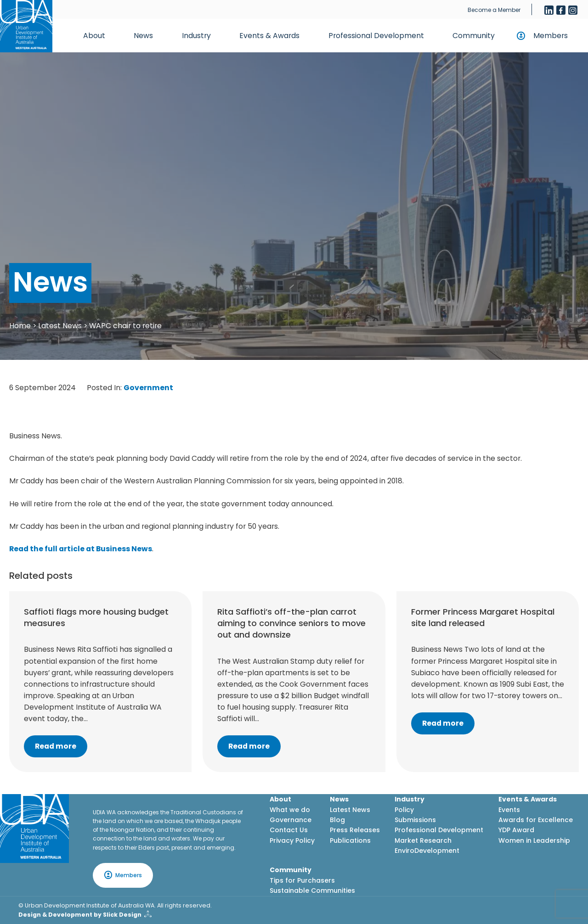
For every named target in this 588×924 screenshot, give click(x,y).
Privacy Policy (292, 840)
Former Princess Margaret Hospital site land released (483, 617)
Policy (404, 810)
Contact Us (289, 830)
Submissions (415, 820)
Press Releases (355, 830)
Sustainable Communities (312, 890)
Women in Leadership (534, 840)
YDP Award (516, 830)
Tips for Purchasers (302, 880)
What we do (290, 810)
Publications (350, 840)
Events (509, 810)
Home (20, 326)
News (143, 36)
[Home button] (26, 26)
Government (148, 388)
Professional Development (376, 36)
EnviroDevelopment (427, 851)
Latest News (60, 326)
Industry (196, 36)
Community (474, 36)
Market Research (423, 840)
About (94, 36)
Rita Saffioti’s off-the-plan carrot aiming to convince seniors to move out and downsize (291, 623)
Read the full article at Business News (81, 549)
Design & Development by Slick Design (80, 915)
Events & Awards (269, 36)
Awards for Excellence (536, 820)
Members (551, 36)
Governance (291, 820)
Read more (56, 746)
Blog (337, 820)
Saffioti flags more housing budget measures (96, 617)
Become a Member (494, 10)
